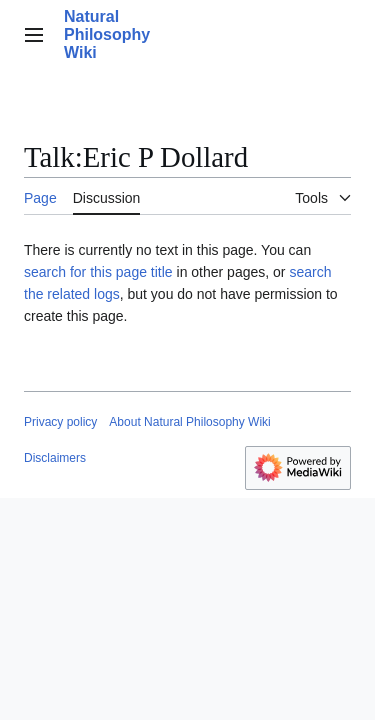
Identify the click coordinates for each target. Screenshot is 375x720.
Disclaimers (55, 458)
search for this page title (98, 272)
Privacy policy (60, 422)
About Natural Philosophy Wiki (189, 422)
